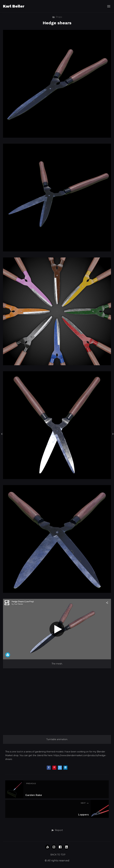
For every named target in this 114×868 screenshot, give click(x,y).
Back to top (58, 855)
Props (57, 17)
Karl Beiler (14, 6)
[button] (57, 830)
